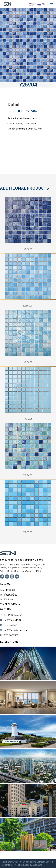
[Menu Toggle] (52, 4)
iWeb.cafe (37, 865)
